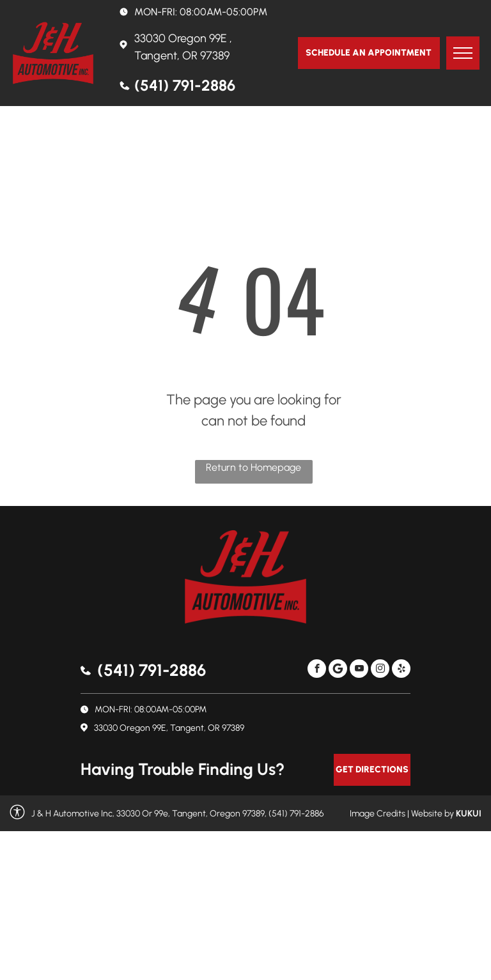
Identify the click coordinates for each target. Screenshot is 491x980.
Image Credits (378, 814)
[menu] (463, 53)
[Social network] (338, 670)
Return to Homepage (253, 467)
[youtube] (359, 670)
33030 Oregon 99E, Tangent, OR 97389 (169, 728)
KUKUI (469, 814)
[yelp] (401, 670)
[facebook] (317, 670)
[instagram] (380, 670)
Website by (433, 814)
